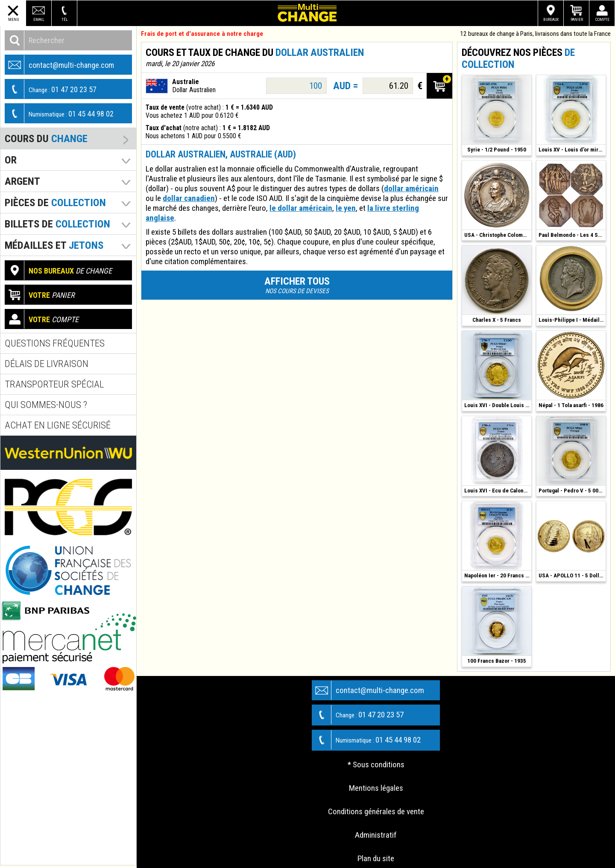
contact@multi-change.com (60, 65)
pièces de (55, 202)
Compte (602, 19)
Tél (65, 19)
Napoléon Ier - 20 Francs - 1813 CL (498, 575)
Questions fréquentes (55, 343)
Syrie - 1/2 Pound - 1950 (497, 150)
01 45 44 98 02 (59, 113)
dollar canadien (189, 198)
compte (42, 319)
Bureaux (551, 19)
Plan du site (376, 858)
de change (59, 270)
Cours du (46, 138)
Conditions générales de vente (376, 811)
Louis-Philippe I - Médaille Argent (572, 320)
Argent (22, 181)
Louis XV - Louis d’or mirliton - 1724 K (572, 150)
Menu (13, 19)
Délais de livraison (47, 364)
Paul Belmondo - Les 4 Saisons (572, 235)
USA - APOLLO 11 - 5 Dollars (572, 575)
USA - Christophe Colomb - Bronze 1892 (498, 235)
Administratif (376, 835)
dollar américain (411, 188)
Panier (577, 19)
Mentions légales (376, 788)
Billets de (57, 224)
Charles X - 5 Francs (497, 320)
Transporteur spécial (54, 384)
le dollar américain (301, 208)
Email (39, 19)
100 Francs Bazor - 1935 (497, 661)
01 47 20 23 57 (51, 89)
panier (40, 295)
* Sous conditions (376, 765)
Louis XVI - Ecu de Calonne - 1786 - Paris (498, 491)
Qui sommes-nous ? (46, 405)
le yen (346, 208)
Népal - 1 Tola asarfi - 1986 (571, 405)
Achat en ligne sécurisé (58, 425)
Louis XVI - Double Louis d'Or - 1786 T (498, 405)
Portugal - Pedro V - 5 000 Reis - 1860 (572, 491)
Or (11, 160)
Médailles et (54, 245)
